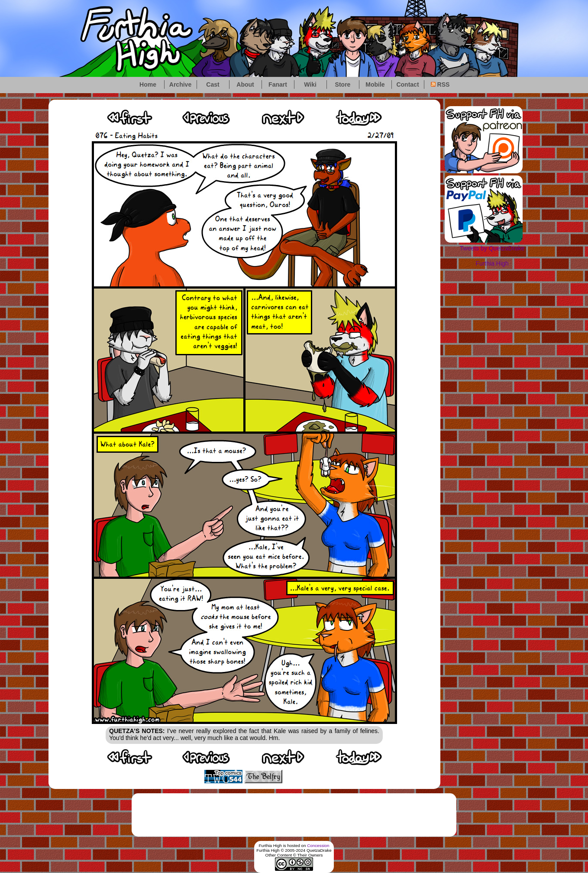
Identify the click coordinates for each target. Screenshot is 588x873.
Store (343, 84)
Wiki (310, 84)
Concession (318, 845)
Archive (180, 84)
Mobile (375, 84)
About (245, 84)
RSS (440, 84)
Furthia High (492, 263)
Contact (407, 84)
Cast (213, 84)
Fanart (278, 84)
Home (148, 84)
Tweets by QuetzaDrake (492, 248)
